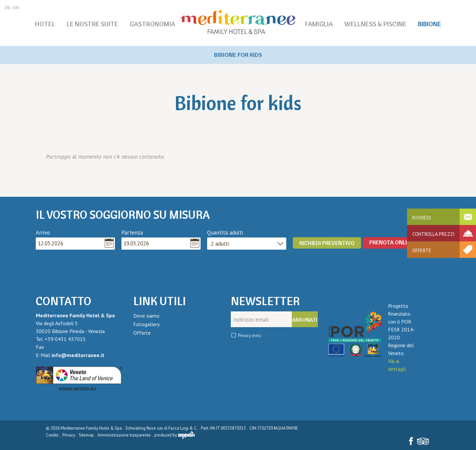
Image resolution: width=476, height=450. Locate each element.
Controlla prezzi (433, 234)
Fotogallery (146, 324)
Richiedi (422, 218)
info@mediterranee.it (78, 355)
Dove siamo (146, 316)
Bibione (430, 24)
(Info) (257, 336)
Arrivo (43, 233)
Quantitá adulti (225, 233)
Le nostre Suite (92, 24)
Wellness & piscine (375, 24)
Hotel (45, 24)
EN (16, 8)
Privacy (250, 336)
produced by (174, 435)
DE (8, 8)
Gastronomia (152, 24)
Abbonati (305, 320)
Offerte (422, 250)
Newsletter (265, 301)
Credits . (54, 435)
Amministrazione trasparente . (125, 435)
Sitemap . (88, 435)
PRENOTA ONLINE (391, 242)
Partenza (132, 233)
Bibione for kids (238, 55)
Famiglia (319, 24)
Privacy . (70, 435)
